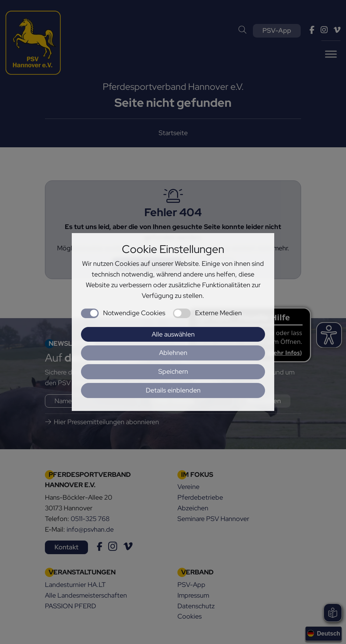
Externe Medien (218, 313)
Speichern (173, 371)
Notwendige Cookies (134, 313)
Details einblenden (173, 390)
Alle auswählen (173, 334)
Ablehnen (173, 353)
